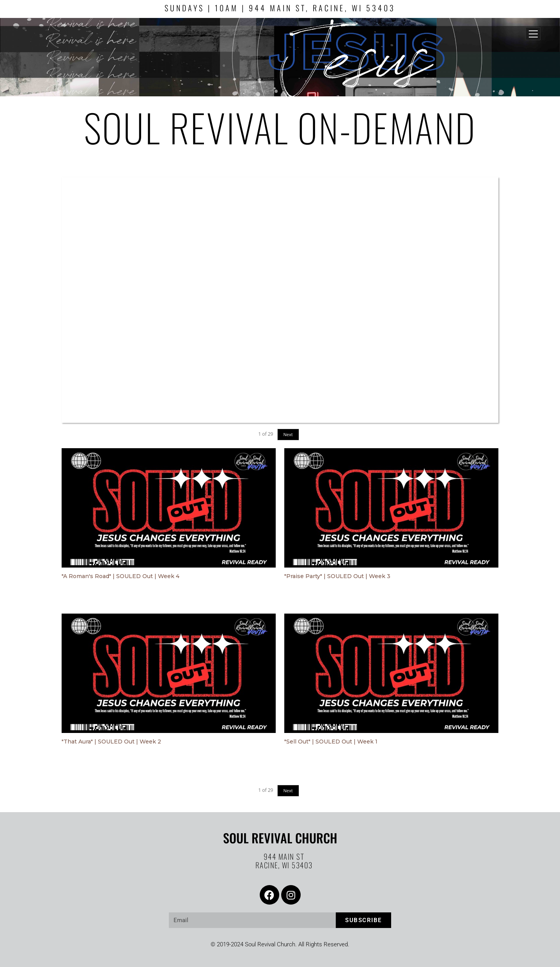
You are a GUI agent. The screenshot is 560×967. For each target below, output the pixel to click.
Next (288, 434)
